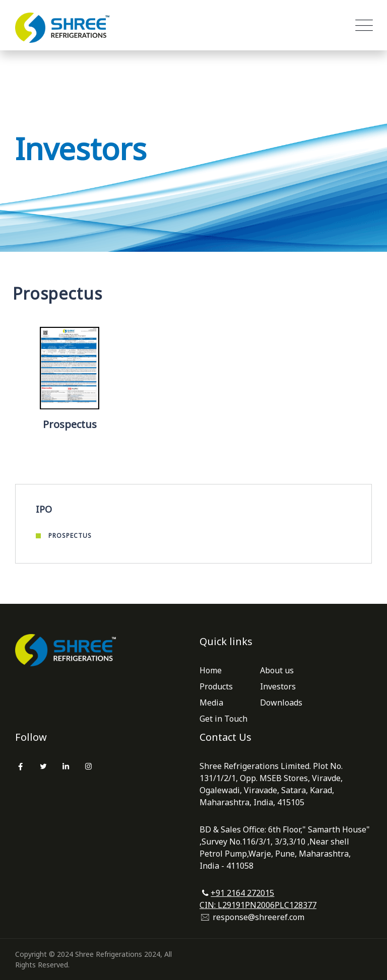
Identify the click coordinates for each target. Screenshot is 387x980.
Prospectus (70, 536)
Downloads (281, 703)
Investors (278, 686)
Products (216, 686)
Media (211, 703)
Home (211, 670)
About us (277, 670)
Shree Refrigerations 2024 (118, 954)
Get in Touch (223, 719)
